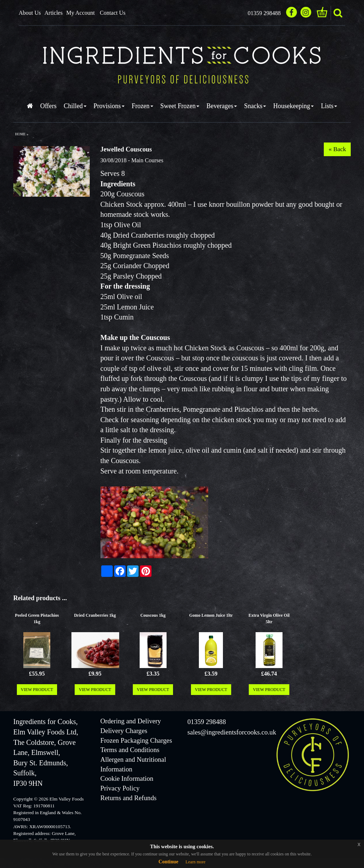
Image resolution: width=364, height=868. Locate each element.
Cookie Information (127, 778)
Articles (54, 13)
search (338, 13)
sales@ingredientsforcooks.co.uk (232, 732)
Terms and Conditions (130, 750)
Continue (169, 862)
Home (20, 134)
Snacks (255, 106)
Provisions (109, 106)
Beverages (222, 106)
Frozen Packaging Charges (136, 740)
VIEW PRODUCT (37, 690)
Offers (48, 106)
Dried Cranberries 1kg (95, 615)
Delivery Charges (124, 731)
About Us (30, 13)
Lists (329, 106)
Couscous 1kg (153, 615)
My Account (80, 13)
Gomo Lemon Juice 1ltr (211, 615)
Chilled (75, 106)
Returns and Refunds (129, 798)
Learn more (196, 862)
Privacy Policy (120, 788)
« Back (337, 149)
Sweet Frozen (180, 106)
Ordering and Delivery (131, 721)
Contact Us (113, 13)
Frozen (143, 106)
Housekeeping (293, 106)
